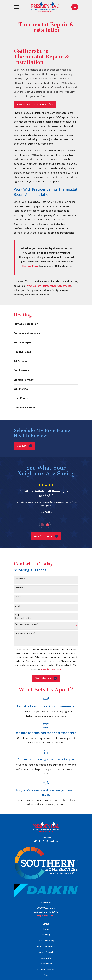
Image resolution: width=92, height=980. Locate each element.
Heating (46, 935)
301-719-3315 (46, 841)
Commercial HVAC (46, 969)
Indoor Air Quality (46, 946)
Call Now (25, 446)
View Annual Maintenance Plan (35, 104)
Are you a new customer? (27, 624)
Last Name (20, 588)
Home (46, 929)
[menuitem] (46, 324)
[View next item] (48, 525)
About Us (46, 958)
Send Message (46, 678)
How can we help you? (25, 633)
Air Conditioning (46, 941)
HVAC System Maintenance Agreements (48, 286)
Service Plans (46, 964)
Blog (46, 975)
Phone (18, 597)
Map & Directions (46, 916)
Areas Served (46, 952)
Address (19, 615)
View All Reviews (46, 536)
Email (17, 606)
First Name (20, 579)
